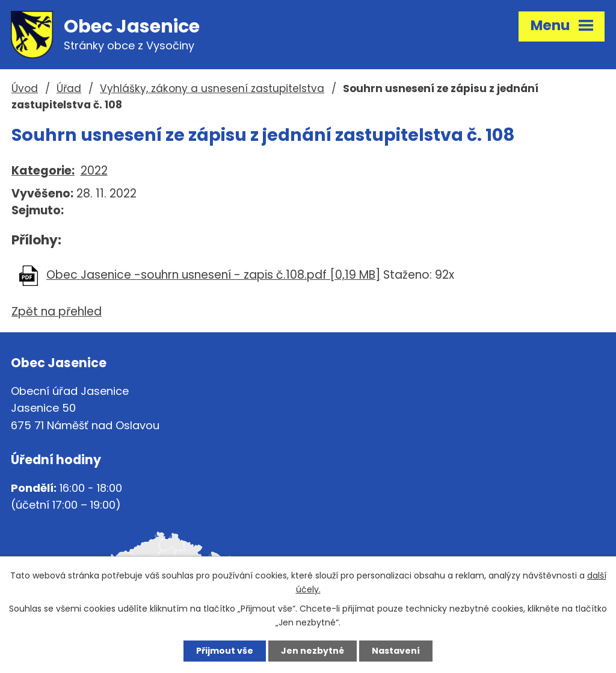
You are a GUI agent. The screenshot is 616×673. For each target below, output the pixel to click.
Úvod (25, 88)
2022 (94, 171)
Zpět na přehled (57, 312)
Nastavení (396, 651)
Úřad (69, 88)
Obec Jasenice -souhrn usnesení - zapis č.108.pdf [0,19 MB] (213, 275)
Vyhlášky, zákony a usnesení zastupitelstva (212, 88)
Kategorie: (43, 171)
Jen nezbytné (313, 651)
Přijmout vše (225, 651)
